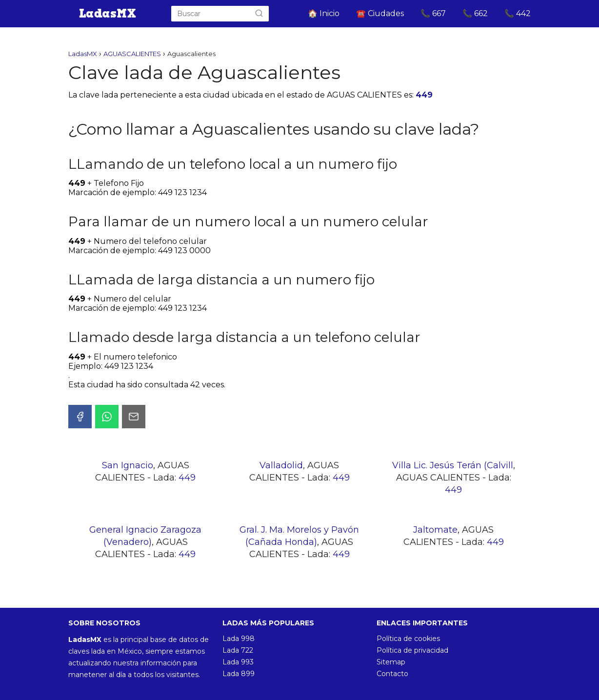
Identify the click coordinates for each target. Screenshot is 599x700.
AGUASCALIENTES (132, 54)
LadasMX (83, 54)
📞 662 (475, 13)
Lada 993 (238, 662)
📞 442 (518, 13)
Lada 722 (238, 650)
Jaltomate (435, 530)
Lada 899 (239, 674)
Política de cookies (408, 639)
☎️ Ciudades (380, 13)
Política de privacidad (412, 650)
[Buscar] (259, 14)
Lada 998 (239, 639)
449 (424, 95)
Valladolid (281, 465)
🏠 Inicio (324, 13)
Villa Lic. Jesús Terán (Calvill (453, 465)
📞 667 (433, 13)
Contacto (392, 674)
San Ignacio (128, 465)
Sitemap (391, 662)
